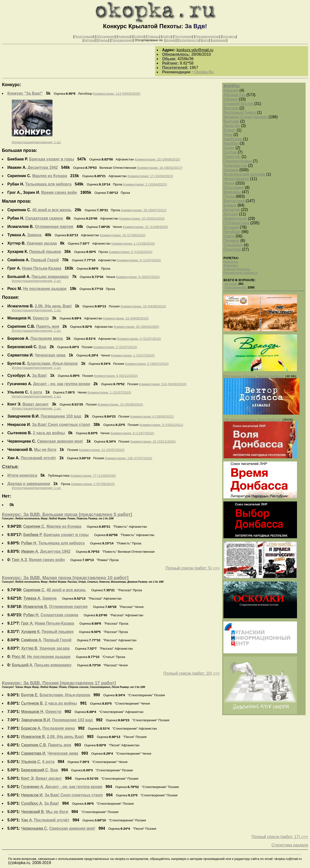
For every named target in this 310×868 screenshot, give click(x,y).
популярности (189, 40)
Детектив (232, 210)
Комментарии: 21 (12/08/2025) (145, 227)
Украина (231, 170)
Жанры (103, 40)
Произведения (122, 40)
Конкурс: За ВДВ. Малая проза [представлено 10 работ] (65, 578)
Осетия (230, 152)
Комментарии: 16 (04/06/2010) (126, 318)
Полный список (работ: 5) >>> (193, 568)
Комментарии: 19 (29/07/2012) (144, 210)
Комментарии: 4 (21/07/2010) (139, 339)
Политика (232, 249)
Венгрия (231, 108)
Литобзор (232, 232)
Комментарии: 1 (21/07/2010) (133, 355)
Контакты (229, 36)
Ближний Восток (238, 104)
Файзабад (231, 265)
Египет (230, 130)
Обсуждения (105, 36)
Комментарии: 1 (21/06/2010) (133, 243)
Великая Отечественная (245, 117)
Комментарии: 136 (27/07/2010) (129, 458)
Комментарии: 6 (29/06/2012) (152, 416)
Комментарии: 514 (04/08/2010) (163, 384)
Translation (233, 245)
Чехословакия (236, 179)
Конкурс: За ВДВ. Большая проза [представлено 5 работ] (67, 514)
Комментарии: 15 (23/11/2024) (153, 441)
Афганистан (234, 95)
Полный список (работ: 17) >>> (280, 837)
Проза (229, 196)
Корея (229, 148)
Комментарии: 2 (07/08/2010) (93, 484)
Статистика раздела (290, 845)
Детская (231, 214)
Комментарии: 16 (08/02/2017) (160, 168)
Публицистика (236, 223)
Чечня (229, 183)
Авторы (89, 40)
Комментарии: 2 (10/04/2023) (145, 184)
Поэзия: (11, 297)
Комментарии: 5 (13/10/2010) (130, 252)
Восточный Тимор (240, 112)
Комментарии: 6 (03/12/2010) (116, 376)
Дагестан (232, 126)
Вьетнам (231, 121)
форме (170, 40)
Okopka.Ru (204, 72)
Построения (183, 36)
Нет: (7, 496)
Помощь (153, 36)
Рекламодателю (207, 36)
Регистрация (84, 36)
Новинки (124, 36)
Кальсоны (231, 262)
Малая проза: (17, 201)
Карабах (231, 143)
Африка (231, 99)
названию (219, 40)
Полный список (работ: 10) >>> (192, 673)
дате (206, 40)
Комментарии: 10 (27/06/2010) (123, 235)
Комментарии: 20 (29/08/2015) (157, 159)
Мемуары (232, 192)
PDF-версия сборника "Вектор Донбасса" (254, 376)
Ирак (228, 135)
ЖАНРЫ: (232, 86)
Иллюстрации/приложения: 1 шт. (37, 142)
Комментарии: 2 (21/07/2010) (115, 347)
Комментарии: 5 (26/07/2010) (147, 364)
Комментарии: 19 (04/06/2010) (143, 306)
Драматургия (235, 218)
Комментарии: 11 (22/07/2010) (102, 450)
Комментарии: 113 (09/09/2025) (117, 94)
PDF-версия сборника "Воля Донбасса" (252, 420)
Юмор (229, 236)
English (139, 36)
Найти (167, 36)
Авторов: (231, 284)
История (231, 227)
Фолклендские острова (244, 174)
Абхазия (231, 90)
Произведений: (236, 287)
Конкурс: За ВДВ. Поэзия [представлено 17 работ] (59, 683)
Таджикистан (235, 165)
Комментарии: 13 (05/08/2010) (120, 404)
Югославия (234, 188)
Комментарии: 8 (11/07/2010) (132, 433)
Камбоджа (233, 139)
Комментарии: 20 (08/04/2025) (136, 327)
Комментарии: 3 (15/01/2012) (161, 425)
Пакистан (232, 157)
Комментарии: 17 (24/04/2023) (150, 176)
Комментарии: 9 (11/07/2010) (139, 260)
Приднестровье (238, 161)
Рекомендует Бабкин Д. (241, 273)
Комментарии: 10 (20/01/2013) (142, 218)
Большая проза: (20, 150)
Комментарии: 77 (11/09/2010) (93, 476)
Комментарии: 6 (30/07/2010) (138, 277)
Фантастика (234, 201)
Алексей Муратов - (237, 269)
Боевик (230, 205)
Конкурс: (12, 85)
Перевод (231, 241)
